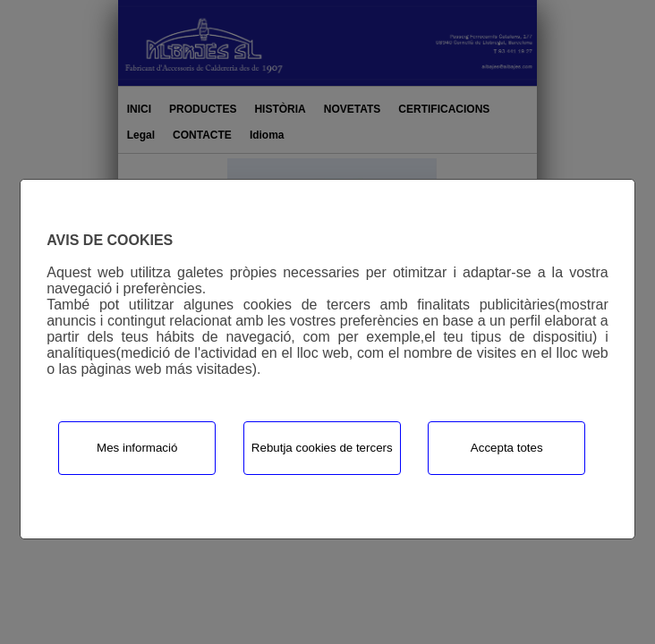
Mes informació (137, 448)
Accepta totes (507, 448)
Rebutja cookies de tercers (322, 448)
